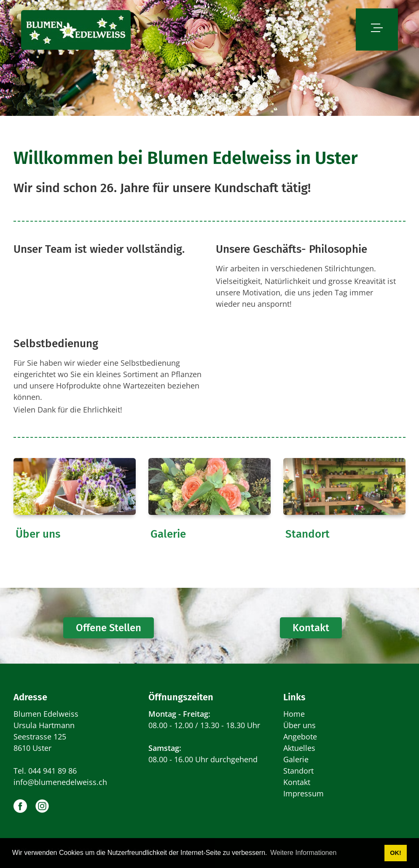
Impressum (304, 793)
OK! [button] (395, 853)
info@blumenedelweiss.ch (60, 782)
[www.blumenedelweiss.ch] (76, 29)
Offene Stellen (109, 628)
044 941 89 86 (52, 771)
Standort (308, 534)
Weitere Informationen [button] (303, 853)
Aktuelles (299, 748)
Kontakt (311, 628)
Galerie (168, 534)
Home (294, 714)
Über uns (38, 534)
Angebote (300, 737)
